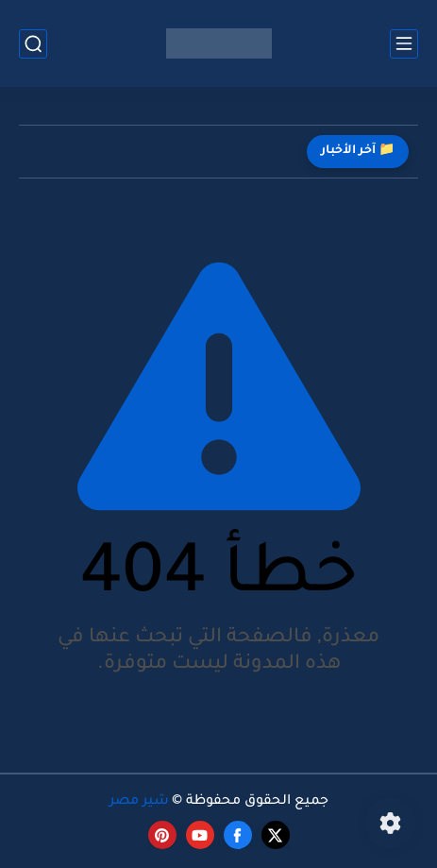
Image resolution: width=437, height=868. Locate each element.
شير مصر (139, 802)
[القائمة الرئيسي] (404, 44)
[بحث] (33, 44)
